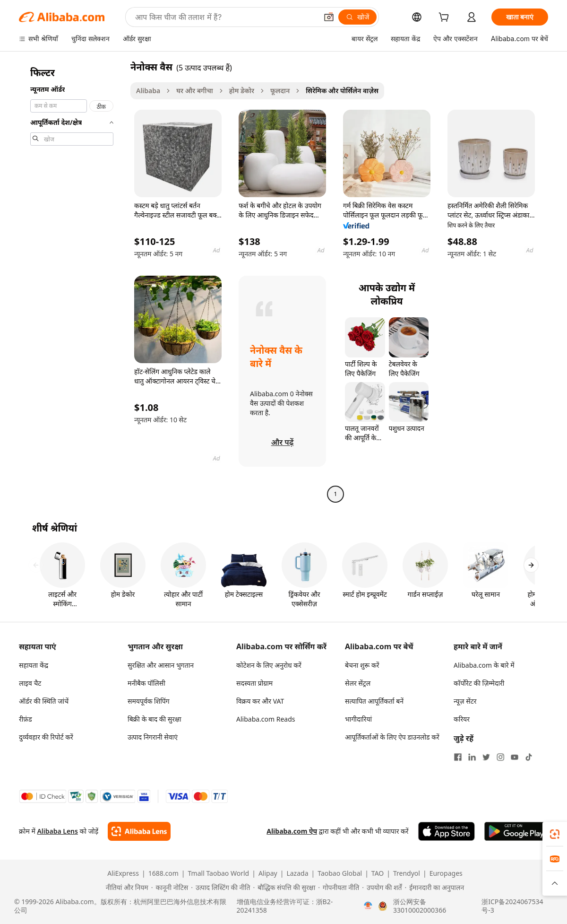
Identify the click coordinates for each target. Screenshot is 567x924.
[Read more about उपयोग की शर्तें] (382, 888)
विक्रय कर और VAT (260, 701)
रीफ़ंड (26, 719)
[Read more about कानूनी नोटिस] (170, 888)
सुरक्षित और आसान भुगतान (161, 665)
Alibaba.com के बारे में (484, 665)
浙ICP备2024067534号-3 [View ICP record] (512, 906)
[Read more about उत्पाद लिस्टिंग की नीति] (220, 888)
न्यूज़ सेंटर (465, 701)
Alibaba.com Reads (266, 719)
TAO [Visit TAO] (378, 873)
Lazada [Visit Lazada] (297, 873)
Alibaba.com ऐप (292, 831)
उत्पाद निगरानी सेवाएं (153, 737)
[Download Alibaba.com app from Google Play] (516, 831)
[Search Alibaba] (225, 17)
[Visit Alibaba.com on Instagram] (500, 757)
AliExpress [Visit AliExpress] (123, 873)
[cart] (446, 18)
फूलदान (280, 91)
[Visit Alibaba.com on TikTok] (529, 757)
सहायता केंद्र (34, 665)
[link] (555, 834)
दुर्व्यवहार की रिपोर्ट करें (46, 737)
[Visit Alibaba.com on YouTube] (515, 757)
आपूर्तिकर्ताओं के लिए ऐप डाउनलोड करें (392, 737)
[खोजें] (357, 17)
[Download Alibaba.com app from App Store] (447, 831)
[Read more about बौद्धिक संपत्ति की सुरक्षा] (284, 888)
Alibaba (148, 91)
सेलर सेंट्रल (358, 683)
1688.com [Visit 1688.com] (163, 873)
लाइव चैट (30, 683)
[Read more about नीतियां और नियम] (126, 888)
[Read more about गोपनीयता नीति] (339, 888)
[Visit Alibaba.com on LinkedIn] (472, 757)
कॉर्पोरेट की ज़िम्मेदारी (479, 683)
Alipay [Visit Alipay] (268, 873)
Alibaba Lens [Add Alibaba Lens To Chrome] (57, 831)
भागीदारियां (358, 719)
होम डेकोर (242, 91)
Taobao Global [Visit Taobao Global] (340, 873)
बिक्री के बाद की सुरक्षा (155, 719)
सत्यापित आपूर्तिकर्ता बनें (374, 701)
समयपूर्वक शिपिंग (149, 701)
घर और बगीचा (195, 91)
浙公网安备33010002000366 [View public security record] (420, 906)
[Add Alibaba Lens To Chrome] (139, 831)
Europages (446, 873)
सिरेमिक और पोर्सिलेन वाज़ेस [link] (342, 91)
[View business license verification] (368, 906)
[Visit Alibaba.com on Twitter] (486, 757)
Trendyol (407, 873)
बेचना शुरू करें (362, 665)
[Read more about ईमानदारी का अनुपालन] (434, 888)
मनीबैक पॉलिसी (146, 683)
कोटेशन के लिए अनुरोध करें (269, 665)
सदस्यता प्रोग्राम (254, 683)
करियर (462, 719)
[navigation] (72, 282)
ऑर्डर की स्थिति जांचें (44, 701)
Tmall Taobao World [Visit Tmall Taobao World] (219, 873)
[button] (329, 17)
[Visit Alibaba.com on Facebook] (458, 757)
